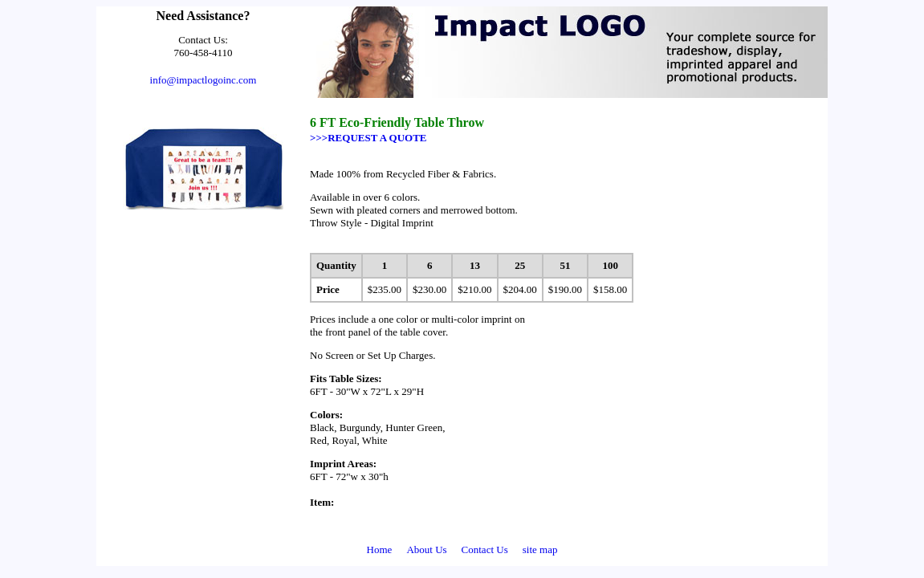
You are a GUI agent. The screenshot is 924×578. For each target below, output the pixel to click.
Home (380, 550)
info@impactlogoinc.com (204, 80)
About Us (426, 550)
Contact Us (485, 550)
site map (540, 550)
